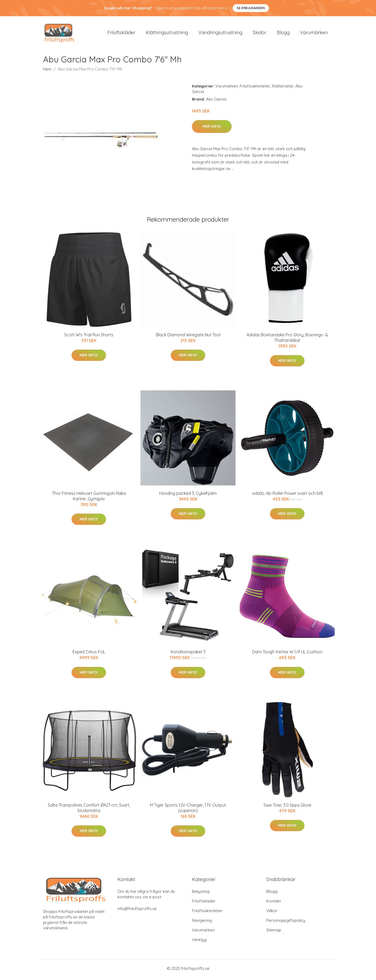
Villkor (272, 913)
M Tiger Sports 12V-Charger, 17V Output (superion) (188, 810)
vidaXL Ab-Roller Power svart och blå (287, 496)
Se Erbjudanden (251, 8)
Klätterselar (283, 89)
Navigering (202, 923)
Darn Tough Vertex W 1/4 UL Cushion (287, 655)
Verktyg (199, 942)
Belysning (201, 894)
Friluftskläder (121, 34)
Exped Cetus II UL (89, 655)
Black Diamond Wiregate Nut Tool (188, 337)
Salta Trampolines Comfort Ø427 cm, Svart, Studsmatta (89, 810)
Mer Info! (212, 129)
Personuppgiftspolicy (286, 923)
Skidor (260, 34)
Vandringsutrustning (220, 34)
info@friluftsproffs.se (137, 911)
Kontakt (274, 904)
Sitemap (274, 933)
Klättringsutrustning (167, 34)
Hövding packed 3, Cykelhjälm (188, 496)
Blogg (283, 34)
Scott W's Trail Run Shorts (89, 337)
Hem (47, 72)
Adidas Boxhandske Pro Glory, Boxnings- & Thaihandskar (287, 340)
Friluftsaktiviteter (255, 89)
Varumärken (314, 34)
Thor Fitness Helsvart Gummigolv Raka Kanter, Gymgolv (89, 499)
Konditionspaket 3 (188, 655)
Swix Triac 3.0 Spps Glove (287, 808)
